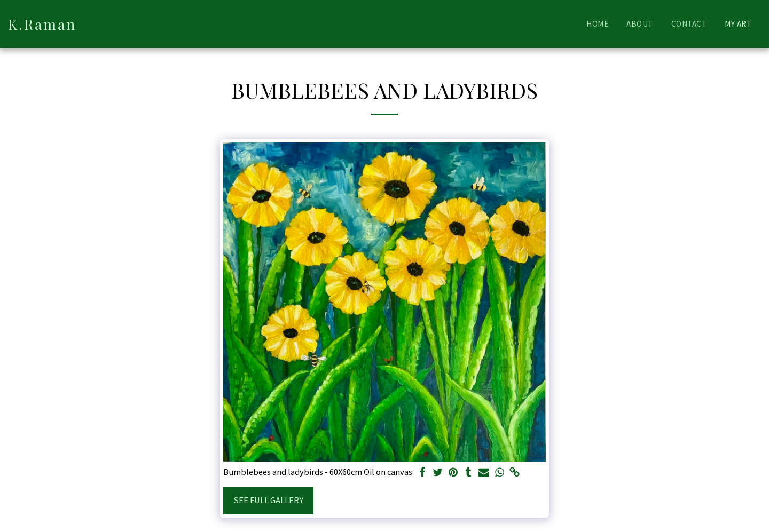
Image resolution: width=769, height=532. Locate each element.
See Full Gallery (268, 500)
